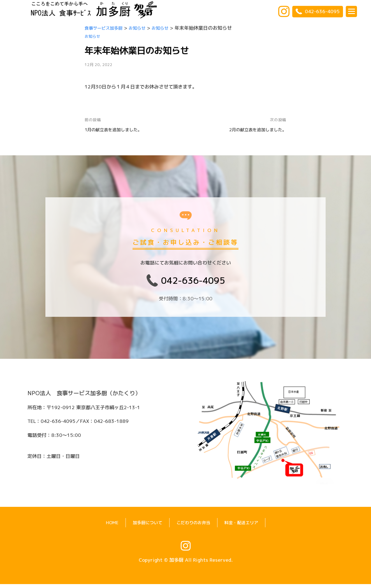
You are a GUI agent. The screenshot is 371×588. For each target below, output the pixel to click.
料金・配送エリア (246, 526)
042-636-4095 (318, 11)
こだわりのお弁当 (194, 526)
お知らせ (93, 36)
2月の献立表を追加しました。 (254, 129)
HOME (106, 526)
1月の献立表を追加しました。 (117, 129)
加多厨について (144, 526)
